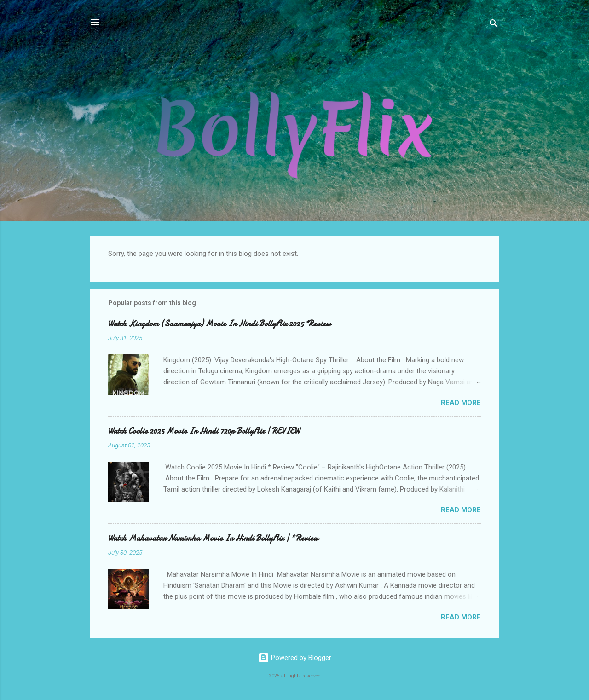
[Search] (494, 25)
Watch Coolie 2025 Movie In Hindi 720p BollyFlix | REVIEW (204, 431)
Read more (461, 403)
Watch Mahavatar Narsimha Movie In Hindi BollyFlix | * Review (213, 538)
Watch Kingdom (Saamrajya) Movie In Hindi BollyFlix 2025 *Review (219, 324)
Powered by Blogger (295, 658)
